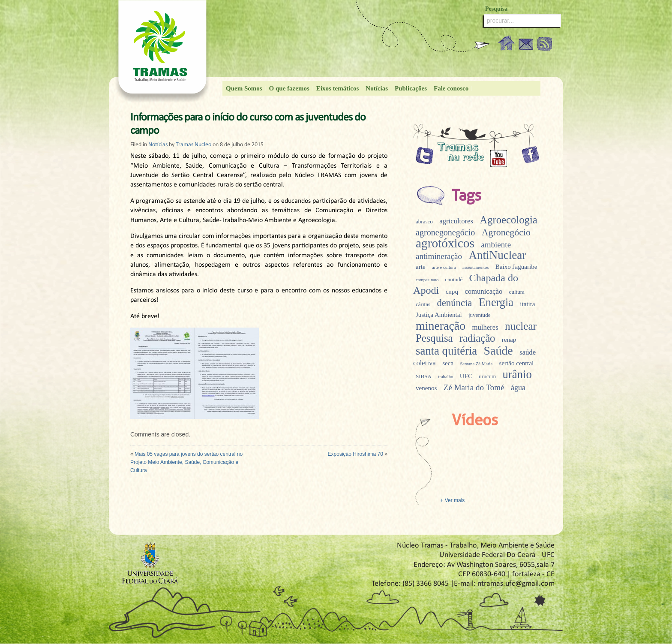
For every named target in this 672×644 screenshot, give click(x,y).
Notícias (377, 88)
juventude (480, 315)
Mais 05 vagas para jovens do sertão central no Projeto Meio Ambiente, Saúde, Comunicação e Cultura (186, 462)
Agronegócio (506, 232)
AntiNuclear (497, 255)
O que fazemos (289, 88)
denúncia (454, 303)
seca (448, 363)
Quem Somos (244, 88)
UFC (466, 376)
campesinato (427, 280)
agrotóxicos (445, 243)
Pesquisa (434, 338)
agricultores (456, 221)
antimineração (439, 256)
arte (421, 267)
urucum (487, 376)
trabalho (445, 377)
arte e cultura (444, 267)
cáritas (423, 304)
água (518, 388)
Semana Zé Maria (476, 364)
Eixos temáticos (338, 88)
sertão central (517, 363)
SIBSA (424, 376)
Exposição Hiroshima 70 (355, 454)
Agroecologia (508, 220)
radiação (477, 338)
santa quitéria (446, 351)
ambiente (496, 245)
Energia (496, 302)
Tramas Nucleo (193, 145)
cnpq (452, 292)
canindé (454, 279)
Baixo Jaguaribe (516, 267)
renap (509, 340)
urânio (517, 374)
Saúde (498, 351)
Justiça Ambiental (439, 315)
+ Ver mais (452, 500)
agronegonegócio (445, 232)
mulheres (485, 327)
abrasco (424, 221)
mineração (441, 326)
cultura (517, 292)
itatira (527, 304)
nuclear (521, 326)
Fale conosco (451, 88)
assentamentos (476, 267)
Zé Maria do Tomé (474, 387)
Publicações (411, 88)
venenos (426, 388)
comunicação (483, 291)
